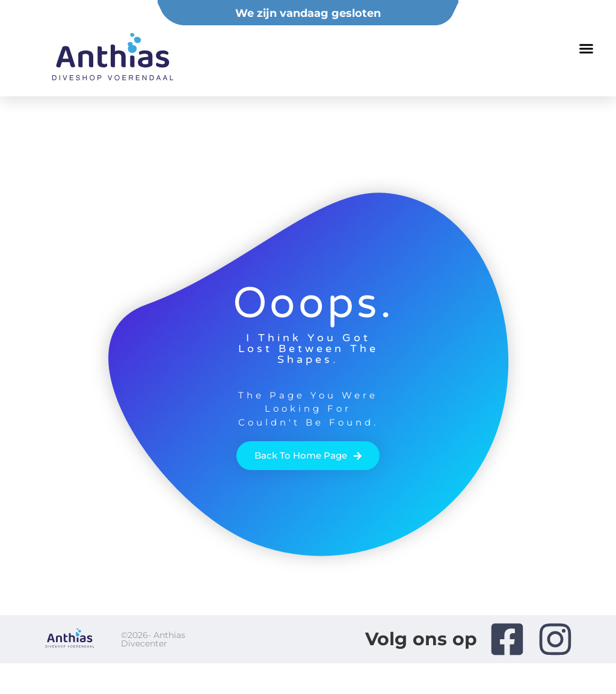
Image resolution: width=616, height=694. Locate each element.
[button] (587, 48)
